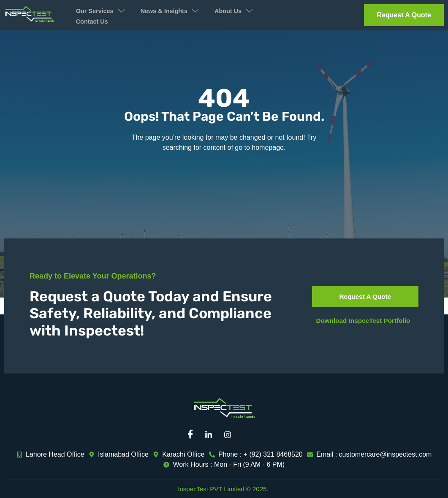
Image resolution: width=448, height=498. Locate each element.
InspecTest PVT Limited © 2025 (222, 489)
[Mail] (250, 435)
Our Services (103, 11)
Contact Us (93, 22)
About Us (242, 11)
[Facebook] (193, 435)
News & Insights (175, 11)
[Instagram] (231, 435)
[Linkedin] (212, 435)
